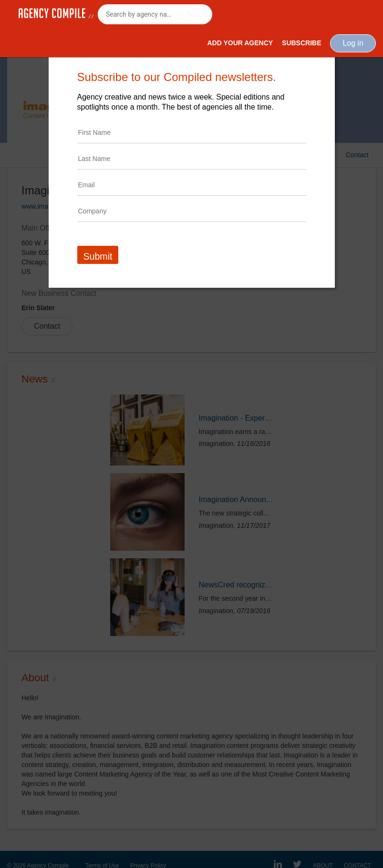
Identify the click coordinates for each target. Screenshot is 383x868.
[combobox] (155, 14)
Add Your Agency (240, 43)
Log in (353, 43)
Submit (98, 256)
